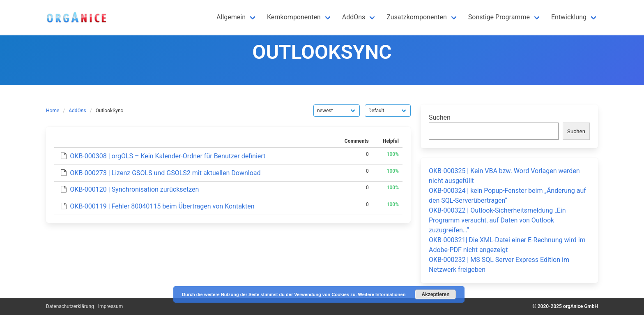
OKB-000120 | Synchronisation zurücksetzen (134, 189)
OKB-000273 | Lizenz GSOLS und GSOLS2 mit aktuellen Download (165, 173)
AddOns (77, 111)
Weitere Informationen (382, 294)
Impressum (110, 306)
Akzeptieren (435, 294)
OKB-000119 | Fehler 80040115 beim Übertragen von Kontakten (162, 206)
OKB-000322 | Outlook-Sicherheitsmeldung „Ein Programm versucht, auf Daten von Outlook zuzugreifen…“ (497, 220)
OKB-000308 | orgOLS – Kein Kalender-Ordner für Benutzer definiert (168, 156)
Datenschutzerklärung (70, 306)
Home (53, 111)
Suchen (440, 117)
